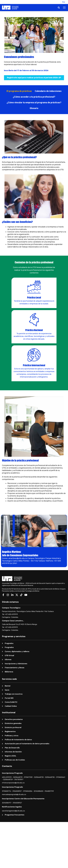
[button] (58, 2)
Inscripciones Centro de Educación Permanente (23, 799)
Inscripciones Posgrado (12, 787)
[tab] (19, 91)
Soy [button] (64, 2)
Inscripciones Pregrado (12, 773)
